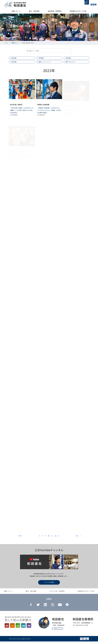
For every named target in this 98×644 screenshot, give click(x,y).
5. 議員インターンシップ (46, 64)
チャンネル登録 (49, 585)
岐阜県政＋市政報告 (55, 11)
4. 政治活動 (15, 64)
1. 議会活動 (15, 59)
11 (58, 538)
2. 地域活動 (42, 59)
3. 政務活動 (69, 59)
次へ (77, 538)
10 (55, 538)
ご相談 (78, 5)
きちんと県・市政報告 (57, 594)
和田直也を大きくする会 (78, 11)
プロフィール (58, 631)
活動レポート (16, 11)
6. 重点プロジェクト (72, 64)
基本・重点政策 (34, 11)
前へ (21, 538)
